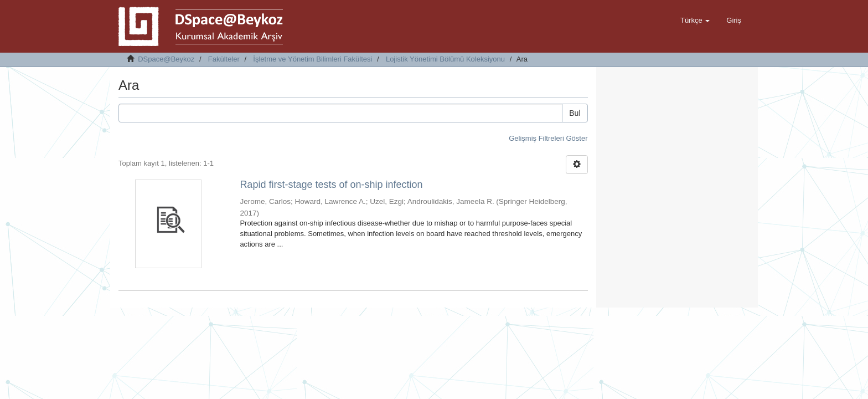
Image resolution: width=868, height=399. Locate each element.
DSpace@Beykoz (166, 59)
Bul (575, 113)
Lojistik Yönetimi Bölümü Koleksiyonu (445, 59)
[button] (695, 21)
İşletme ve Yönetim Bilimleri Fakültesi (312, 59)
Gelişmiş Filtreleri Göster (548, 138)
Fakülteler (224, 59)
